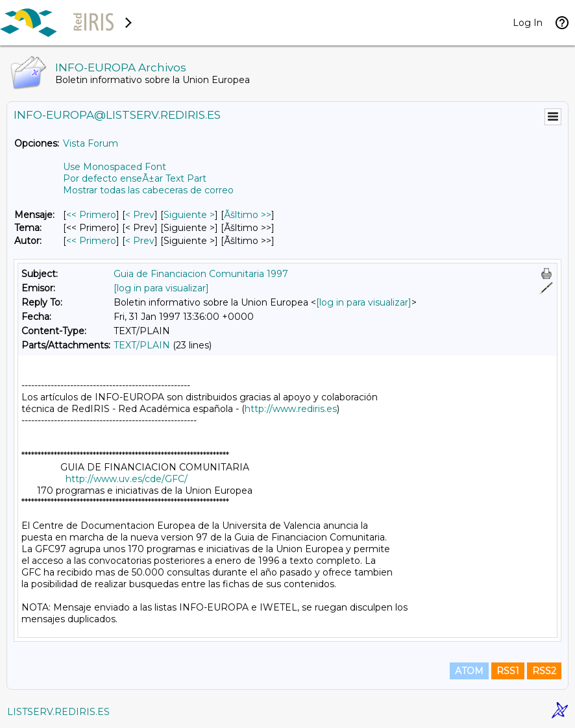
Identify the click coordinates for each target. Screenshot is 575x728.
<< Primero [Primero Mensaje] (91, 215)
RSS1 (508, 671)
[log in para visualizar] (161, 288)
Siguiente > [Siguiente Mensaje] (189, 215)
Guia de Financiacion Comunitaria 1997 (201, 274)
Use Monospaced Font (115, 167)
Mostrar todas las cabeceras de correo (148, 190)
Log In (528, 23)
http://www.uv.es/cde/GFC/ (127, 479)
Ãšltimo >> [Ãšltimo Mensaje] (248, 215)
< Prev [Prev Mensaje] (140, 215)
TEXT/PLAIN (142, 345)
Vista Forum (91, 143)
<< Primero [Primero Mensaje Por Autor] (91, 241)
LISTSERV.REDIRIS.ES (58, 712)
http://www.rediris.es (291, 409)
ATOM (469, 671)
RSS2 (544, 671)
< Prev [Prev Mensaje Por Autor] (140, 241)
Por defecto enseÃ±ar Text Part (135, 178)
